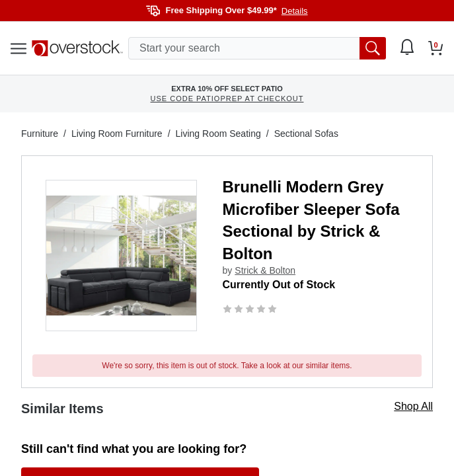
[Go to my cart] (436, 48)
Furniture (40, 134)
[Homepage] (77, 48)
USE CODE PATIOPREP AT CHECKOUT (227, 99)
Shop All (413, 406)
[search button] (373, 48)
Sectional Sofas (306, 134)
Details (295, 11)
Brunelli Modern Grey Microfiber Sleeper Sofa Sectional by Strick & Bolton (311, 220)
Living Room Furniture (117, 134)
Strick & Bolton (265, 270)
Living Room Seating (218, 134)
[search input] (257, 48)
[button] (121, 256)
